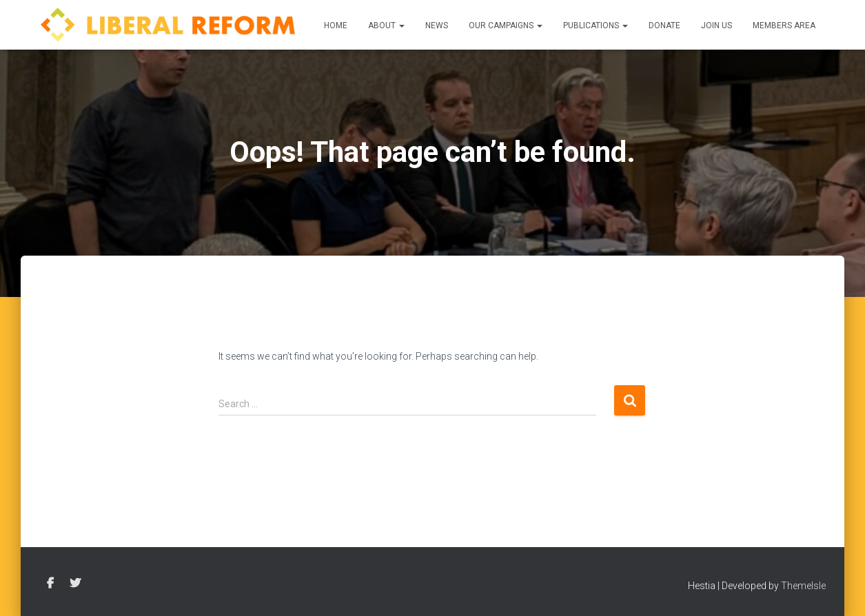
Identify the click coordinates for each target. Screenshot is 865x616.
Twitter (75, 584)
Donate (664, 25)
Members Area (784, 25)
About (386, 25)
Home (336, 25)
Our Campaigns (506, 25)
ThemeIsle (803, 586)
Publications (596, 25)
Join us (716, 25)
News (437, 25)
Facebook (50, 584)
